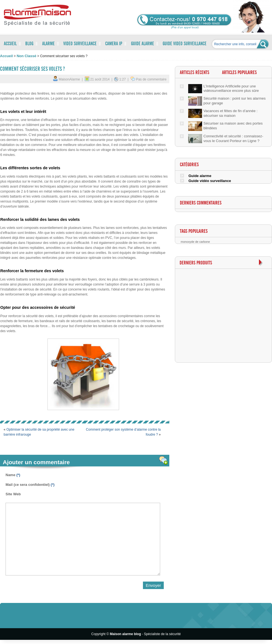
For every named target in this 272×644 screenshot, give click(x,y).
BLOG (29, 44)
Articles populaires (239, 73)
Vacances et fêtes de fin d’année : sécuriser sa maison (231, 113)
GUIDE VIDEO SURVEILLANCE (185, 44)
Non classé (27, 56)
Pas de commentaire (151, 79)
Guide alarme (200, 176)
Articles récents (195, 73)
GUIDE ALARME (143, 44)
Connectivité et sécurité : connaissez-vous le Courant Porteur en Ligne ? (233, 138)
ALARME (48, 44)
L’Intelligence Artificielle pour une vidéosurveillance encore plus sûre (231, 89)
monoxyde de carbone (195, 242)
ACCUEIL (10, 44)
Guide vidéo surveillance (210, 181)
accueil (6, 56)
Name (13, 475)
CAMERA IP (114, 44)
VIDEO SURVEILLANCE (80, 44)
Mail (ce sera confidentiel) (30, 485)
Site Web (13, 494)
